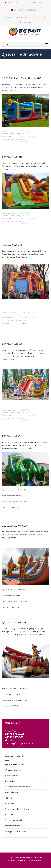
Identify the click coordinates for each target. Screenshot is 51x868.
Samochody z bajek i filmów (17, 809)
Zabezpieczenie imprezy (15, 831)
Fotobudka (10, 815)
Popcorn (9, 798)
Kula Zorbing (10, 803)
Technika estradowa (14, 826)
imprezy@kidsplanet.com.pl (26, 10)
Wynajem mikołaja (13, 770)
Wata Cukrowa (11, 792)
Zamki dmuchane (12, 776)
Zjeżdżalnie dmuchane (15, 764)
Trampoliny (10, 781)
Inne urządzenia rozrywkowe (17, 787)
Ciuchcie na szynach (14, 820)
